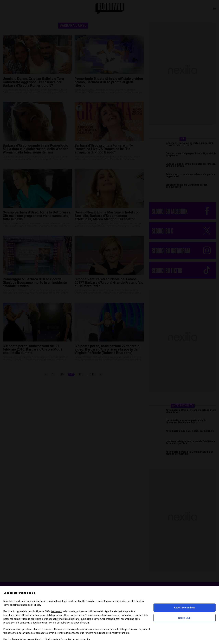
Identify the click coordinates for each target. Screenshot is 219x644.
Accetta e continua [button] (185, 608)
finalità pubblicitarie (69, 619)
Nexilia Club (184, 618)
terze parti (57, 611)
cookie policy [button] (35, 605)
